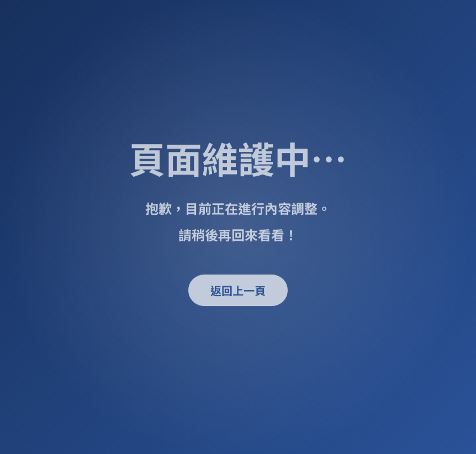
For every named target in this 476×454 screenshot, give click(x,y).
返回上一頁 (238, 290)
